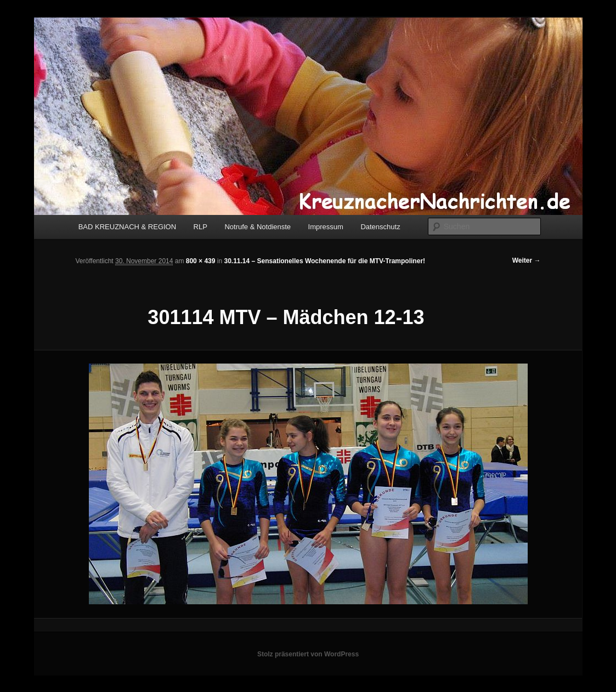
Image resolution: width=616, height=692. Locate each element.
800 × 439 (201, 261)
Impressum (326, 227)
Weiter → (527, 260)
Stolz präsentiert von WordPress (308, 654)
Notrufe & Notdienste (258, 227)
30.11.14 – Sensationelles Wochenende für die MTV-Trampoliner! (324, 261)
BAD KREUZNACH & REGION (127, 227)
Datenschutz (380, 227)
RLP (200, 227)
